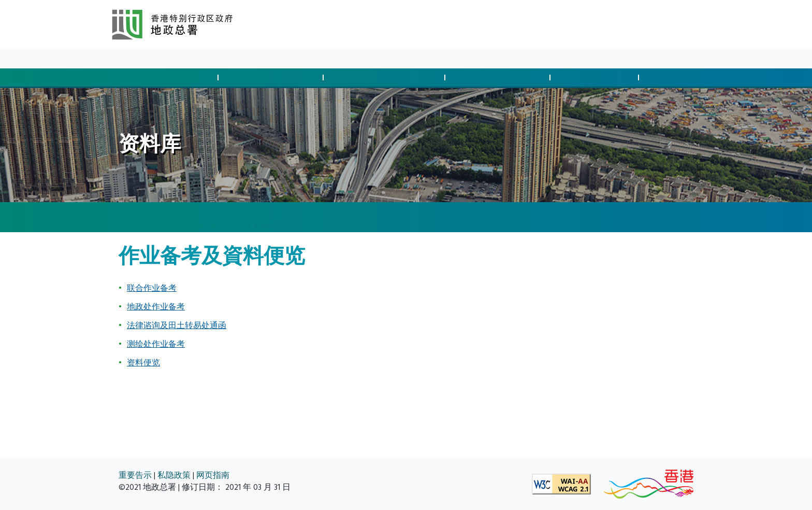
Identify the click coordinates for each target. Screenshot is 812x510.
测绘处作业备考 (156, 344)
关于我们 (232, 59)
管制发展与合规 (272, 77)
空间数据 (680, 77)
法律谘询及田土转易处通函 (177, 325)
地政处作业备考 (156, 307)
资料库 (195, 59)
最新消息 (157, 59)
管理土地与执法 (499, 77)
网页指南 (213, 476)
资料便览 (143, 363)
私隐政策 (174, 476)
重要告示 (135, 476)
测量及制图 (596, 77)
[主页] (124, 218)
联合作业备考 (152, 288)
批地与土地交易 (167, 77)
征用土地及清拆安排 (386, 77)
